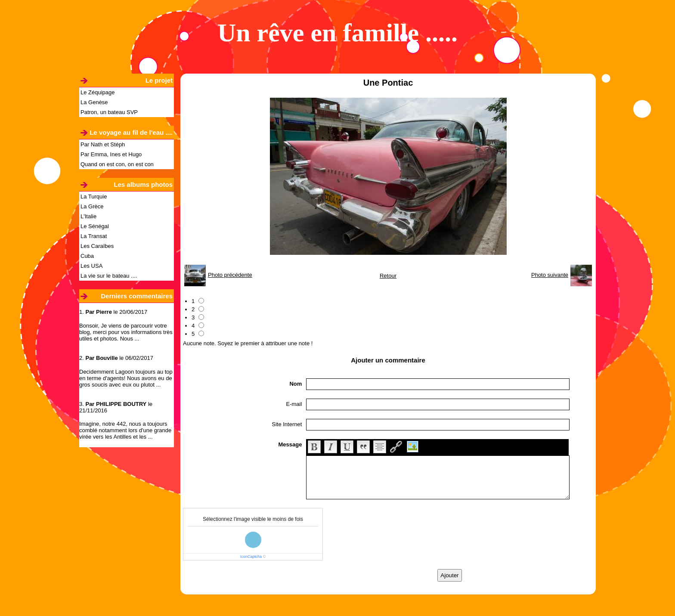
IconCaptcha (251, 557)
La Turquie (94, 197)
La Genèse (94, 102)
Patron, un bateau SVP (109, 112)
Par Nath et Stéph (103, 144)
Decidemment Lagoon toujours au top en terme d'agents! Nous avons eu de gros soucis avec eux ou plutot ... (126, 378)
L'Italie (88, 216)
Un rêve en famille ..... (337, 33)
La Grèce (92, 206)
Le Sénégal (95, 226)
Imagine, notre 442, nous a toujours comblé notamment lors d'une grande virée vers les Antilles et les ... (125, 430)
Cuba (87, 256)
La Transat (94, 236)
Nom (296, 384)
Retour (388, 276)
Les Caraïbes (97, 246)
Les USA (91, 266)
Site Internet (287, 424)
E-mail (294, 404)
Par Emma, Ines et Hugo (111, 154)
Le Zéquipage (98, 92)
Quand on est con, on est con (117, 164)
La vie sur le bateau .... (109, 276)
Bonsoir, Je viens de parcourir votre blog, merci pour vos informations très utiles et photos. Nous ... (126, 332)
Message (290, 444)
